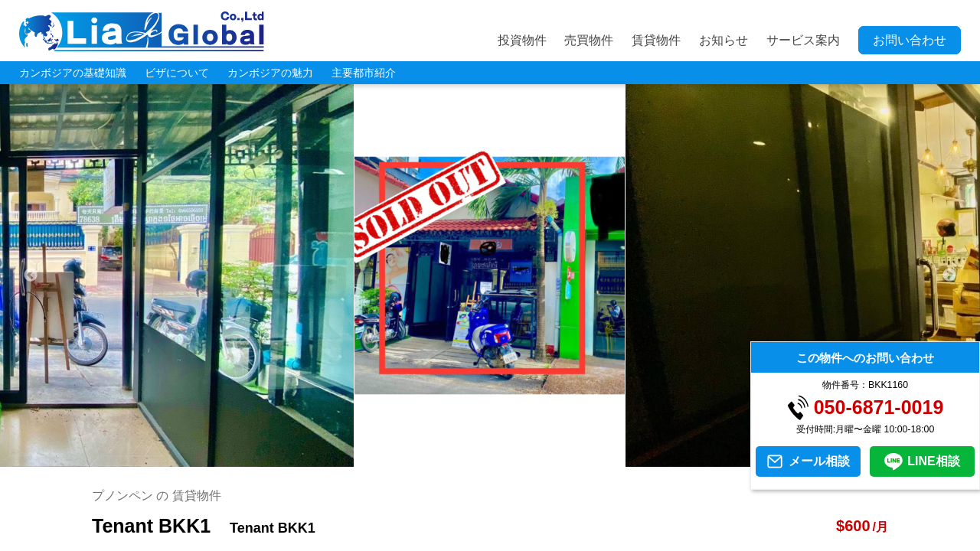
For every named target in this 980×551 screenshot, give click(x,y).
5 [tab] (524, 459)
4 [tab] (501, 459)
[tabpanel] (490, 275)
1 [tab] (433, 459)
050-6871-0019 (879, 408)
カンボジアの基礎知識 (73, 73)
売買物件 (589, 40)
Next (949, 275)
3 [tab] (479, 459)
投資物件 (522, 40)
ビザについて (177, 73)
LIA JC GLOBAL (142, 31)
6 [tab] (547, 459)
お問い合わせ (910, 40)
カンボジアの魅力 (270, 73)
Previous (31, 275)
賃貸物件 (656, 40)
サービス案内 (803, 40)
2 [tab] (456, 459)
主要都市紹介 (364, 73)
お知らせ (724, 40)
